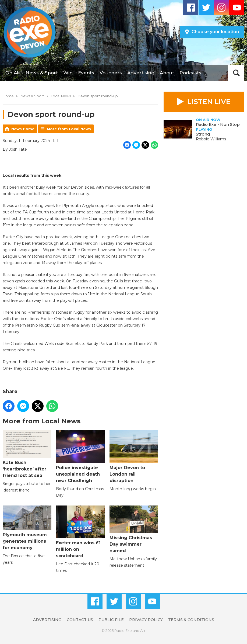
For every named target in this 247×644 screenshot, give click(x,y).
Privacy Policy (146, 620)
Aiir (143, 631)
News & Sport (42, 73)
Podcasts (190, 73)
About (167, 73)
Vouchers (111, 73)
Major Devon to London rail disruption (134, 457)
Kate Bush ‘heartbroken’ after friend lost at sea (27, 454)
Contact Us (80, 620)
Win (68, 73)
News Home (23, 129)
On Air (13, 73)
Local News (61, 96)
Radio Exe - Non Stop (218, 124)
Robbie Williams (211, 139)
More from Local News (69, 129)
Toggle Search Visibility (236, 73)
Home (8, 96)
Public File (111, 620)
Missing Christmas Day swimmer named (134, 529)
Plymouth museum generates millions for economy (27, 528)
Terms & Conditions (191, 620)
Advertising (141, 73)
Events (86, 73)
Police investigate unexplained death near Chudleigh (80, 457)
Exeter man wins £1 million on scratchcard (80, 532)
